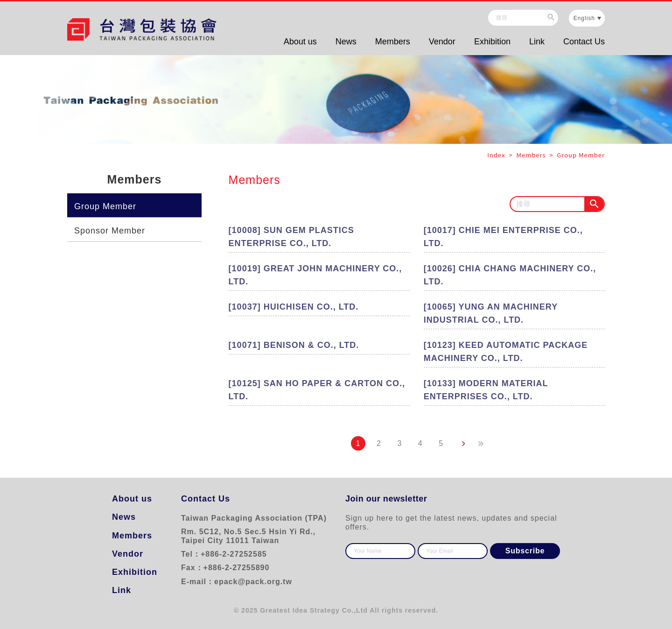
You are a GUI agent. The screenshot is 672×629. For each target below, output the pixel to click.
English (584, 18)
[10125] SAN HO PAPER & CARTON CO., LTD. (317, 390)
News (346, 42)
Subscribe (525, 551)
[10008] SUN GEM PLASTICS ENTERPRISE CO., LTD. (291, 237)
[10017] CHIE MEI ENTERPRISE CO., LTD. (503, 237)
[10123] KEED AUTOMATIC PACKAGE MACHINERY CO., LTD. (506, 352)
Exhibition (492, 42)
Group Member (105, 206)
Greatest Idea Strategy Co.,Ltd (314, 610)
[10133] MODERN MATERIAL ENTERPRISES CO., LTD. (486, 390)
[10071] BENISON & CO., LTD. (294, 345)
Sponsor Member (110, 231)
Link (537, 42)
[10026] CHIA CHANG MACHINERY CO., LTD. (510, 275)
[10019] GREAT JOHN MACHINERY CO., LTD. (315, 275)
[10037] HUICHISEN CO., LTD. (294, 307)
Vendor (442, 42)
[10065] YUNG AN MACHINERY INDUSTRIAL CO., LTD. (491, 313)
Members (393, 42)
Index (497, 155)
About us (300, 42)
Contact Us (584, 42)
